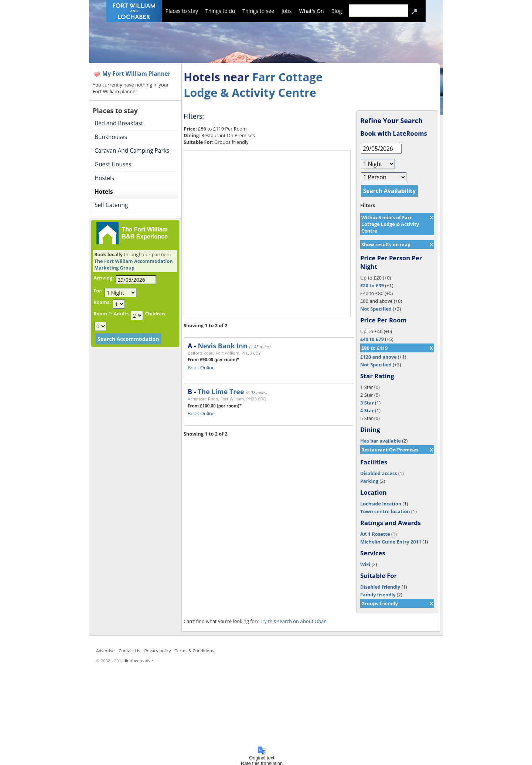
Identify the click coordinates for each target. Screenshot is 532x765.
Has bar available (381, 441)
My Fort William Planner (137, 74)
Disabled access (379, 473)
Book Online (201, 368)
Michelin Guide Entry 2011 (391, 542)
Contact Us (129, 651)
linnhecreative (139, 661)
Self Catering (111, 205)
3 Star (367, 403)
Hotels (104, 192)
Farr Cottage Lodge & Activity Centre (253, 85)
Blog (337, 11)
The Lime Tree (221, 392)
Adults (121, 314)
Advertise (105, 651)
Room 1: (103, 314)
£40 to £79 (372, 339)
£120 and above (378, 357)
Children (155, 314)
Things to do (220, 11)
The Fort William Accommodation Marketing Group (134, 264)
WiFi (365, 564)
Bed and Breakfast (119, 123)
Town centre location (385, 511)
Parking (369, 481)
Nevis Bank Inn (222, 346)
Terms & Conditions (195, 651)
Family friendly (378, 595)
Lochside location (381, 504)
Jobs (287, 11)
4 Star (367, 410)
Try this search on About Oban (293, 621)
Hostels (104, 178)
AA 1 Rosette (375, 534)
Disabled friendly (380, 587)
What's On (312, 11)
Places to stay (182, 11)
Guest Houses (113, 164)
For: (98, 291)
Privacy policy (157, 651)
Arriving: (104, 278)
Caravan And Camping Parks (132, 151)
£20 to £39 (372, 285)
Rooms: (102, 302)
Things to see (258, 11)
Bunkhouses (111, 137)
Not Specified (376, 309)
